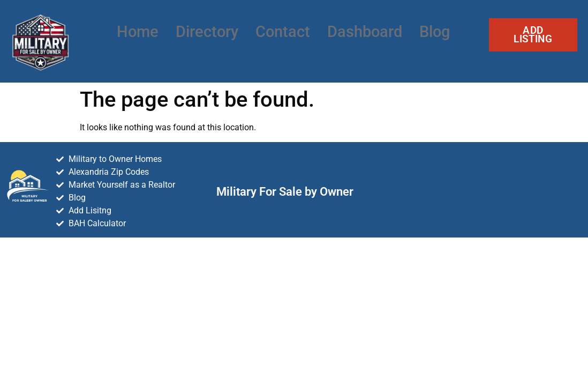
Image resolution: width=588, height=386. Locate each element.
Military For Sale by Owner (285, 191)
